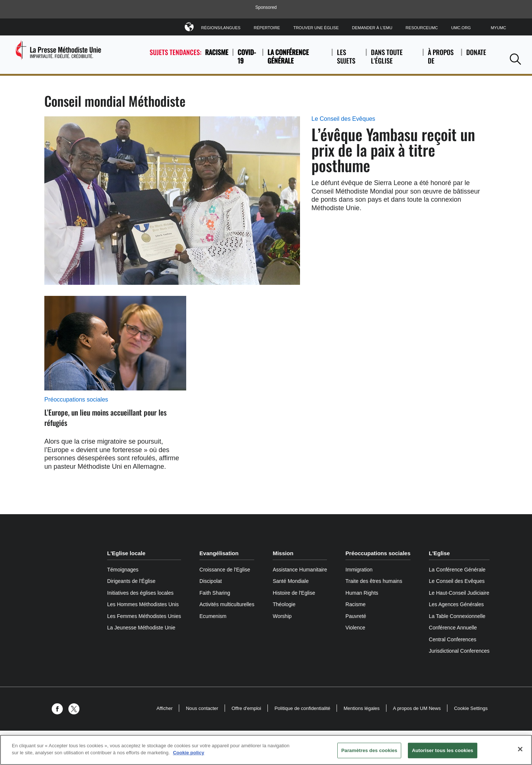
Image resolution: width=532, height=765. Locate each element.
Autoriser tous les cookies (443, 750)
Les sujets (349, 56)
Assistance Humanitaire (300, 570)
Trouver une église (316, 28)
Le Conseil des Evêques (343, 119)
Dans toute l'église (395, 56)
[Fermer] (520, 749)
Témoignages (123, 570)
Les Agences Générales (456, 604)
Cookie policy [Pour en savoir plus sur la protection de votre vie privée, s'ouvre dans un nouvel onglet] (189, 753)
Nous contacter (202, 708)
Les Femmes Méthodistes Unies (144, 616)
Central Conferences (453, 639)
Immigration (359, 570)
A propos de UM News (417, 708)
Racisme (217, 52)
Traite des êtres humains (374, 581)
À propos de (442, 56)
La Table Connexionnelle (457, 616)
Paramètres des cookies (369, 750)
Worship (282, 616)
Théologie (284, 604)
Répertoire (267, 28)
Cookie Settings (471, 708)
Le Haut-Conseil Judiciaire (459, 593)
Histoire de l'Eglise (294, 593)
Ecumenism (213, 616)
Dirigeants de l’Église (131, 581)
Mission (283, 553)
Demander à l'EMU (372, 28)
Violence (355, 628)
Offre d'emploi (246, 708)
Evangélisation (219, 553)
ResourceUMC (422, 28)
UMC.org (461, 28)
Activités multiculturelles (227, 604)
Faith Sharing (215, 593)
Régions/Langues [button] (221, 26)
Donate (476, 56)
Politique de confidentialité (302, 708)
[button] (515, 59)
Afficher (164, 708)
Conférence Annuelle (453, 628)
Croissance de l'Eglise (225, 570)
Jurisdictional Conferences (459, 651)
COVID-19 (247, 56)
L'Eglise (439, 553)
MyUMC (498, 28)
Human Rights (362, 593)
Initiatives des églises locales (140, 593)
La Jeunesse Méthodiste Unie (141, 628)
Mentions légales (362, 708)
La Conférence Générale (288, 56)
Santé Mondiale (291, 581)
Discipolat (211, 581)
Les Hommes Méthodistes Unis (143, 604)
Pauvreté (356, 616)
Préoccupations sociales (76, 399)
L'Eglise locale (126, 553)
